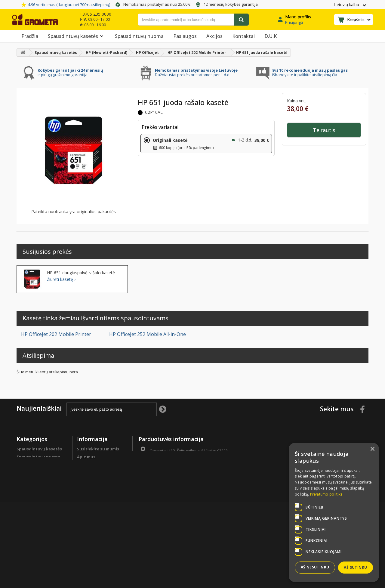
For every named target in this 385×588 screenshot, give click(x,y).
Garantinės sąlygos (97, 509)
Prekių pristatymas (96, 493)
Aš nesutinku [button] (315, 567)
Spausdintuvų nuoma (139, 36)
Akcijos (214, 36)
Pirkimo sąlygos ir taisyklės (95, 527)
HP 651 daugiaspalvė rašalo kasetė (81, 273)
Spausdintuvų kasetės (77, 36)
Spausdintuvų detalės (39, 493)
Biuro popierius (32, 465)
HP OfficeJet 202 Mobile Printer (56, 334)
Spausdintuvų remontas (41, 515)
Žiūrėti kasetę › (61, 279)
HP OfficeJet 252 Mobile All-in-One (148, 334)
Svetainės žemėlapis (97, 538)
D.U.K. (83, 465)
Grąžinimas (88, 501)
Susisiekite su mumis (98, 449)
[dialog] (334, 512)
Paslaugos (185, 36)
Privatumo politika (96, 517)
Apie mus (86, 457)
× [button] (372, 449)
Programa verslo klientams (33, 504)
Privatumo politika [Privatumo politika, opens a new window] (326, 494)
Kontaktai (243, 36)
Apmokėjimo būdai (96, 486)
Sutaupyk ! (27, 486)
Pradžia (30, 36)
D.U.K (271, 36)
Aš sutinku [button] (355, 567)
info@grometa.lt (183, 473)
